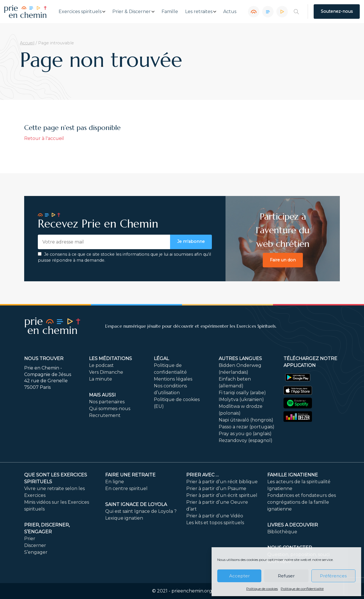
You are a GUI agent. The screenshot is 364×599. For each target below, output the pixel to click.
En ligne (115, 482)
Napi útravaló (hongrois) (246, 420)
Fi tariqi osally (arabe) (242, 393)
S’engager (36, 552)
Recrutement (105, 415)
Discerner (35, 545)
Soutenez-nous (337, 11)
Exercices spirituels (80, 12)
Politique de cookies (262, 589)
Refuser (286, 576)
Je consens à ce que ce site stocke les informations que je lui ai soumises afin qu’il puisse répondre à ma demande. (124, 257)
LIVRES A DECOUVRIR (293, 525)
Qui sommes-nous (110, 409)
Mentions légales (173, 379)
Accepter (239, 576)
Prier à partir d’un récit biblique (222, 482)
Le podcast (101, 365)
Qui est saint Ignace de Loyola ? (141, 511)
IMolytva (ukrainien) (241, 399)
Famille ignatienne (293, 475)
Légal (161, 359)
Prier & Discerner (132, 12)
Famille (170, 12)
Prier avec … (202, 475)
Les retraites (199, 12)
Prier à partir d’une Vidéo (215, 516)
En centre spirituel (126, 489)
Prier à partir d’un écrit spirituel (222, 495)
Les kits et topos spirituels (215, 523)
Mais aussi (102, 395)
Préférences (333, 576)
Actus (230, 12)
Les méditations (110, 359)
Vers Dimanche (106, 372)
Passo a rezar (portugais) (247, 427)
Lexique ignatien (124, 518)
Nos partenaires (107, 402)
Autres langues (240, 359)
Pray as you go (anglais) (245, 434)
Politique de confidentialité (302, 589)
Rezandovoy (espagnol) (246, 440)
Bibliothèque (282, 532)
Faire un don (283, 260)
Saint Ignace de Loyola (136, 504)
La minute (101, 379)
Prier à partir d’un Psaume (216, 489)
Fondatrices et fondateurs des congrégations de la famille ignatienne (302, 502)
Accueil (27, 43)
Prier (30, 539)
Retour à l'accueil (44, 138)
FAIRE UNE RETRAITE (130, 475)
